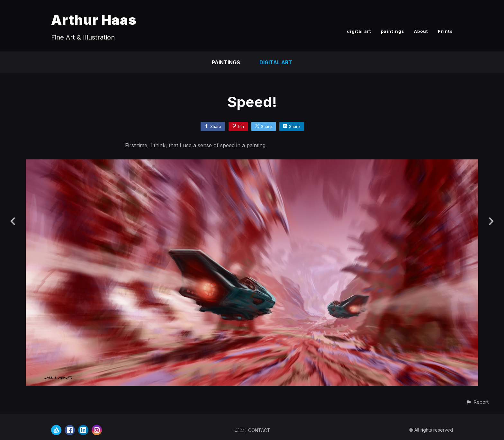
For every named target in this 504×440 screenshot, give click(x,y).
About (421, 31)
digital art (359, 31)
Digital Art (276, 62)
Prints (445, 31)
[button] (477, 402)
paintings (393, 31)
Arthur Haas (94, 20)
